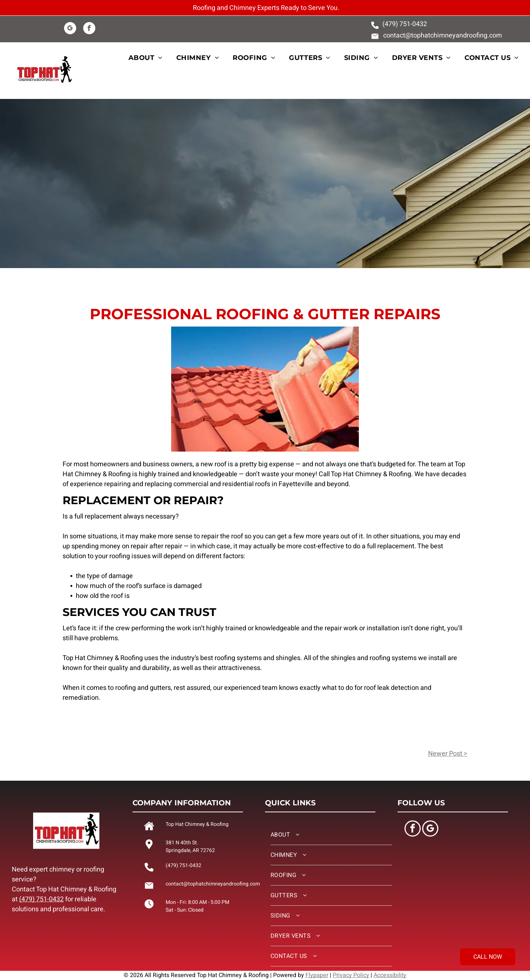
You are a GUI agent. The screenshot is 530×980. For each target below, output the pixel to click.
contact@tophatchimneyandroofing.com (443, 35)
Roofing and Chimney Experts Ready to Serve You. (266, 8)
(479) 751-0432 (41, 899)
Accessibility (390, 975)
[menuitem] (150, 58)
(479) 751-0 (399, 24)
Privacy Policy (351, 975)
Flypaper (317, 975)
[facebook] (89, 29)
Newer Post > (448, 754)
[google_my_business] (70, 29)
